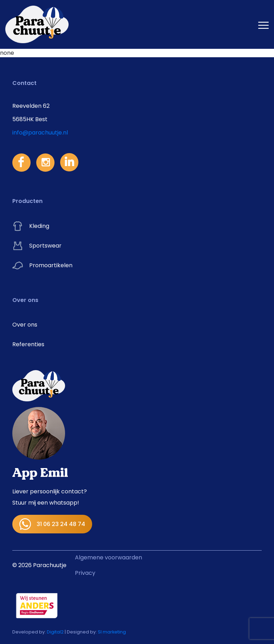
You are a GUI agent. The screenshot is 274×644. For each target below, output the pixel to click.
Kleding (31, 226)
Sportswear (37, 246)
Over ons (25, 325)
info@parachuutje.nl (40, 133)
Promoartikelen (42, 265)
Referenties (28, 344)
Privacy (85, 573)
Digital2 (55, 632)
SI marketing (112, 632)
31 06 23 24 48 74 (52, 524)
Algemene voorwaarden (109, 557)
